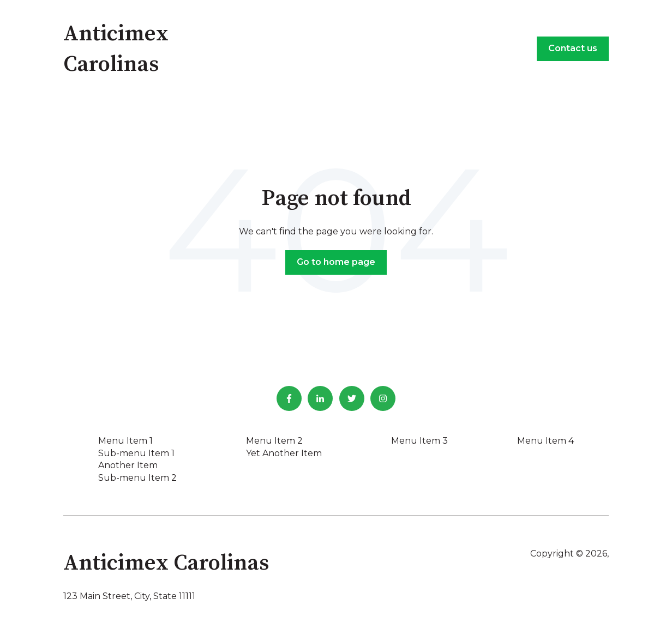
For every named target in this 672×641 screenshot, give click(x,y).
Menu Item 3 (419, 441)
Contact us (573, 48)
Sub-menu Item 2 (137, 478)
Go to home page (336, 262)
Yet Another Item (284, 453)
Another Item (128, 465)
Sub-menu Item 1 (136, 453)
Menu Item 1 (125, 441)
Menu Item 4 (545, 441)
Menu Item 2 (274, 441)
